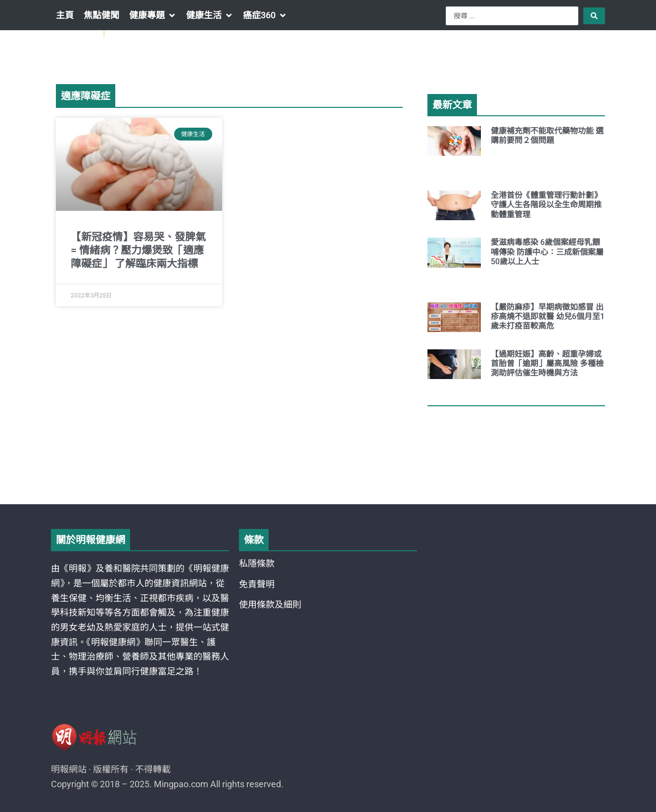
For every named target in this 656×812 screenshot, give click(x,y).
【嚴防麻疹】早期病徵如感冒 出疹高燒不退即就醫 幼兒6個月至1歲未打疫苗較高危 (548, 316)
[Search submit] (594, 16)
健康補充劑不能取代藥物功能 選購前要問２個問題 (547, 136)
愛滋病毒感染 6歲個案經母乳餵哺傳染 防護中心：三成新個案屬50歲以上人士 (547, 252)
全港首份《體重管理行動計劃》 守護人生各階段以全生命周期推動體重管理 (548, 205)
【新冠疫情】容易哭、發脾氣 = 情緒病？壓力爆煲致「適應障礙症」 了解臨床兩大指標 (138, 251)
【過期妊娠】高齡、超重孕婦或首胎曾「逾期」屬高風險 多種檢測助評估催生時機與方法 (547, 363)
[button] (153, 15)
